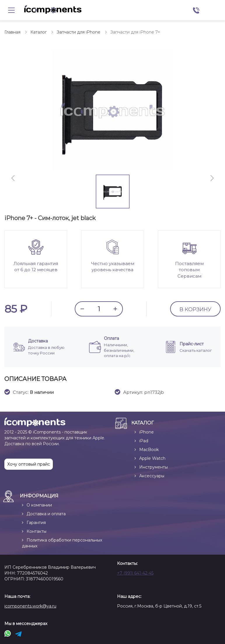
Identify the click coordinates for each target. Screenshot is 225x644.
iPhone (146, 432)
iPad (144, 441)
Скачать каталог (196, 350)
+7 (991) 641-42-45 (135, 573)
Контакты (36, 531)
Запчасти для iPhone (79, 32)
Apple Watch (152, 458)
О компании (39, 505)
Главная (12, 32)
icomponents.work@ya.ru (30, 606)
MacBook (149, 450)
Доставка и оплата (46, 514)
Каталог (39, 32)
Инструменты (154, 467)
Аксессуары (152, 476)
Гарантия (36, 523)
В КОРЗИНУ (195, 309)
